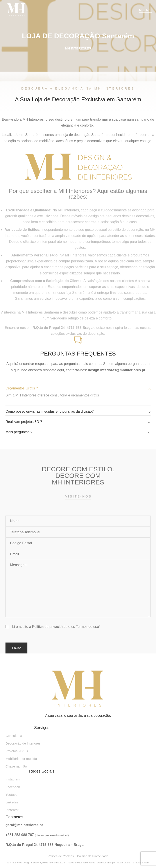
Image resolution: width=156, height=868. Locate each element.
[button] (78, 388)
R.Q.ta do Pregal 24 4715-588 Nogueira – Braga (45, 845)
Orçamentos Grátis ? (22, 388)
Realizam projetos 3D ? (24, 422)
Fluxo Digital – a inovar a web (133, 863)
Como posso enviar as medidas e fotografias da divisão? (50, 411)
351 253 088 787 (21, 835)
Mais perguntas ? (19, 432)
